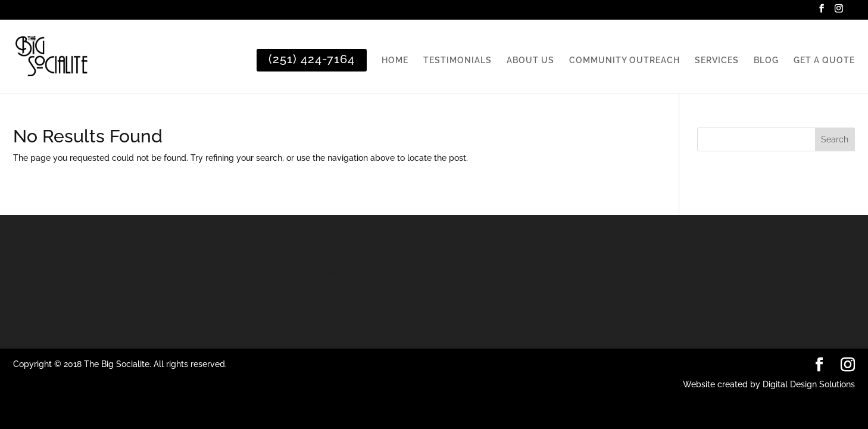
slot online (33, 272)
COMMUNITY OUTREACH (625, 60)
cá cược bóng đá (342, 272)
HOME (395, 60)
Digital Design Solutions (809, 384)
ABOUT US (530, 60)
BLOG (766, 60)
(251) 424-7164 (312, 59)
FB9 (21, 294)
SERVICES (717, 60)
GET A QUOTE (824, 60)
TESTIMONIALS (458, 60)
